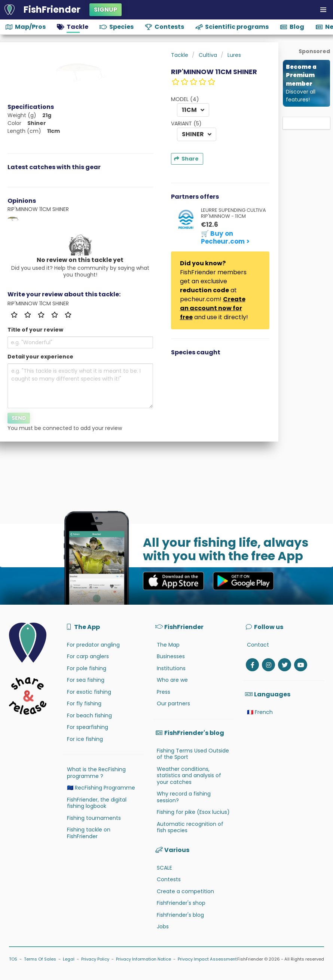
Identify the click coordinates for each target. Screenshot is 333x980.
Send (19, 418)
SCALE (164, 868)
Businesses (171, 656)
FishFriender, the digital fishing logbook (97, 803)
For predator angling (93, 645)
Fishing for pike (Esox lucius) (193, 812)
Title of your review (35, 330)
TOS (13, 959)
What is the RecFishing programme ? (96, 773)
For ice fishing (85, 739)
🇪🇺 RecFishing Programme (101, 788)
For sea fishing (86, 680)
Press (164, 692)
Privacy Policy (95, 959)
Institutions (171, 668)
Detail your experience (40, 357)
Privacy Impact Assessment (207, 959)
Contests (169, 879)
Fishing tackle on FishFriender (89, 833)
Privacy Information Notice (143, 959)
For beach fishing (89, 715)
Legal (69, 959)
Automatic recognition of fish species (190, 827)
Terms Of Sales (40, 959)
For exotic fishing (89, 692)
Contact (258, 645)
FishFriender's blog (180, 915)
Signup (106, 10)
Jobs (163, 926)
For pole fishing (87, 668)
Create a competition (185, 891)
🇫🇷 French (260, 712)
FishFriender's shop (181, 903)
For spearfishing (88, 727)
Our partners (173, 703)
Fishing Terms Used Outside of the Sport (193, 754)
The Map (168, 645)
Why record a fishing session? (184, 797)
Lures (234, 55)
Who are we (172, 680)
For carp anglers (88, 656)
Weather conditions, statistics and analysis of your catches (189, 776)
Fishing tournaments (94, 818)
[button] (323, 10)
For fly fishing (84, 703)
